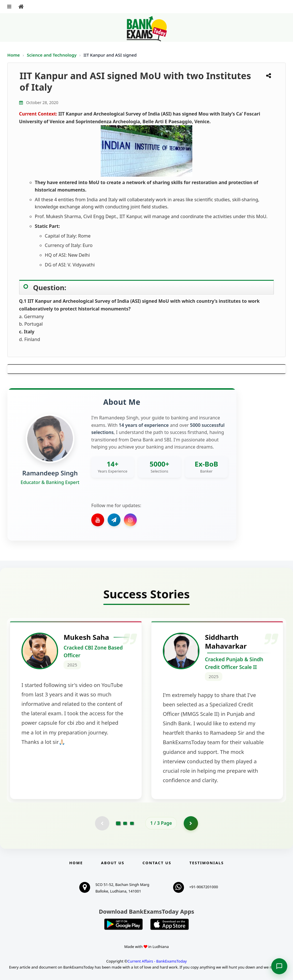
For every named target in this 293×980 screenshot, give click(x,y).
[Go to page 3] (132, 823)
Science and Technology (52, 55)
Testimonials (207, 863)
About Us (113, 863)
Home (14, 55)
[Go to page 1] (118, 823)
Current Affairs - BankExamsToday (157, 961)
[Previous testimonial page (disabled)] (102, 823)
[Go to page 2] (125, 823)
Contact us (157, 863)
